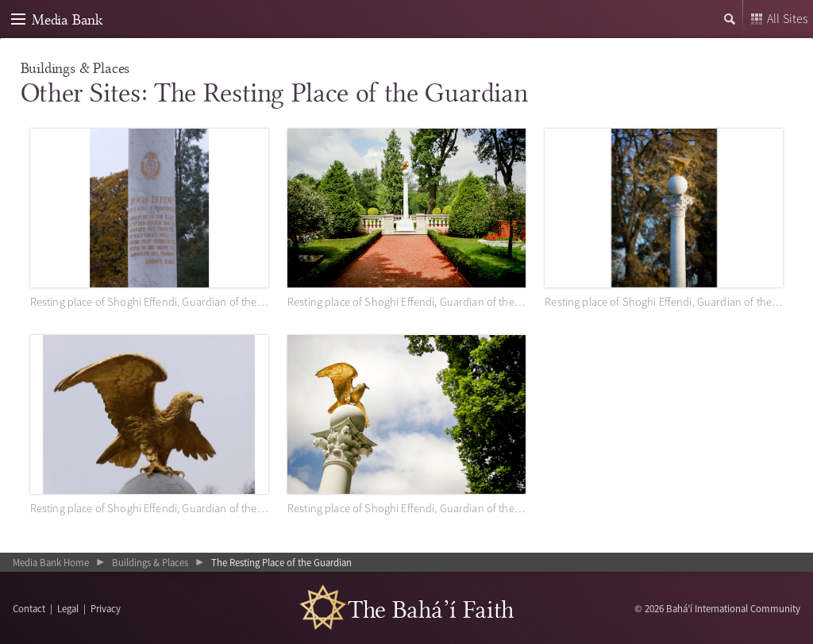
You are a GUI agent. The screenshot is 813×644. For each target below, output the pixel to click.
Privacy (106, 608)
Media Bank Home (51, 562)
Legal (68, 608)
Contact (29, 608)
